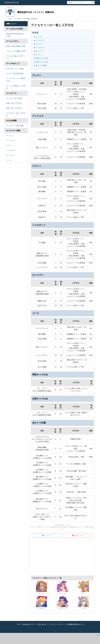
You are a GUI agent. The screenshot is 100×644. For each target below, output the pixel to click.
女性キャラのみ (42, 62)
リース (9, 160)
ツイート (47, 535)
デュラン (10, 136)
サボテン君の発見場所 (15, 73)
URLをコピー (78, 535)
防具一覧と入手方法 (14, 108)
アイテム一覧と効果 (14, 98)
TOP (18, 624)
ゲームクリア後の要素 (15, 126)
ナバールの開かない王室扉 (16, 87)
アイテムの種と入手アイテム (16, 57)
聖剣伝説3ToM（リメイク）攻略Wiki (36, 12)
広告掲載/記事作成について (76, 624)
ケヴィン (10, 145)
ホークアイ (11, 155)
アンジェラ (11, 141)
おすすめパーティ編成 (15, 69)
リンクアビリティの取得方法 (16, 80)
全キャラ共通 (41, 65)
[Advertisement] (62, 558)
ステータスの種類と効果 (16, 51)
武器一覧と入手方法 (14, 103)
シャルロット (11, 150)
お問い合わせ (42, 624)
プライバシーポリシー (57, 624)
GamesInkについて (29, 624)
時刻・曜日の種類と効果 (16, 46)
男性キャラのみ (42, 58)
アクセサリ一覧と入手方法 (16, 114)
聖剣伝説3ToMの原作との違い (15, 35)
